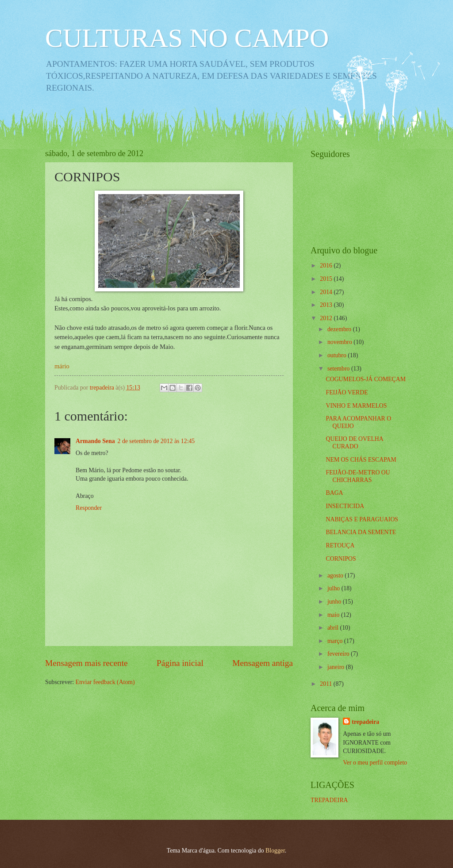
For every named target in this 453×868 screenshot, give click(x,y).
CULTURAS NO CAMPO (187, 38)
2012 (327, 318)
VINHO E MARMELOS (356, 406)
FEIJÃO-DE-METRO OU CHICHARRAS (358, 476)
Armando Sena (95, 441)
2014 (327, 292)
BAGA (334, 493)
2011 (327, 684)
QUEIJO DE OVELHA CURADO (354, 443)
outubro (338, 355)
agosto (336, 575)
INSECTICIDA (345, 506)
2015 (327, 279)
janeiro (337, 667)
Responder (89, 508)
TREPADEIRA (329, 800)
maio (334, 615)
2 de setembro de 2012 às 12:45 (156, 441)
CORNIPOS (341, 559)
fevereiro (339, 654)
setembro (339, 369)
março (336, 641)
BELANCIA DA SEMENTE (361, 532)
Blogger (275, 851)
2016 (327, 266)
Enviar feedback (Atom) (105, 682)
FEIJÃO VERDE (347, 392)
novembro (340, 342)
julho (334, 588)
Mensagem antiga (263, 663)
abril (334, 628)
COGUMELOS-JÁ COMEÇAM (366, 379)
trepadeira (365, 722)
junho (335, 602)
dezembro (340, 329)
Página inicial (180, 663)
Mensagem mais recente (86, 663)
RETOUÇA (340, 545)
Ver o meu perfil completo (375, 763)
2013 (327, 305)
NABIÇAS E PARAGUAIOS (362, 519)
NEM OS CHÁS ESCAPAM (361, 460)
